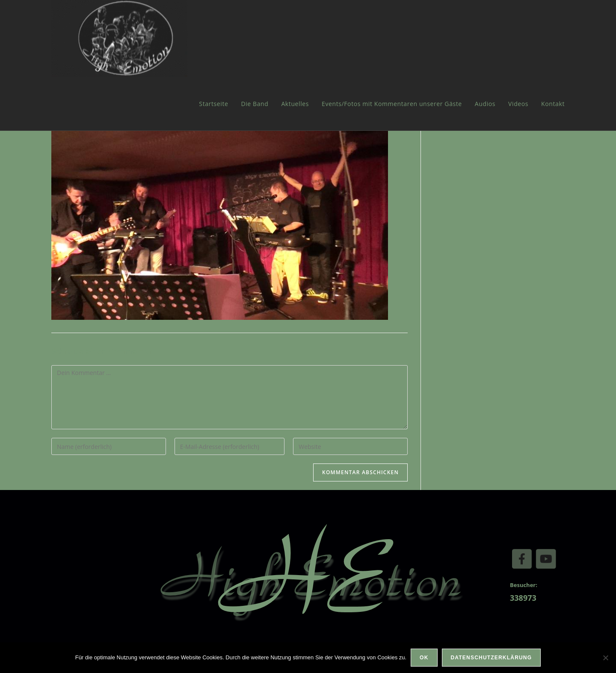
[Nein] (605, 658)
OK (424, 658)
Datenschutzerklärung (492, 658)
